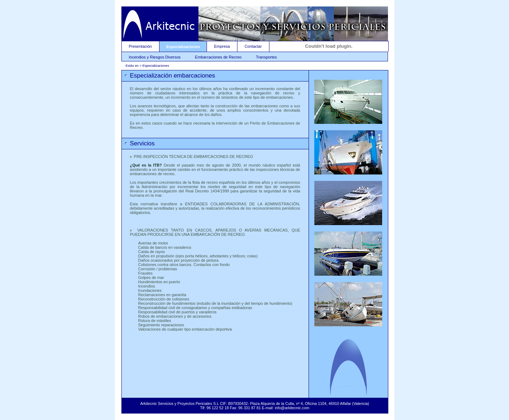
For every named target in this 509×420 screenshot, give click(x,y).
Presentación (140, 46)
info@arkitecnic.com (292, 408)
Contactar (253, 46)
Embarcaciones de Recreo (218, 57)
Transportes (266, 57)
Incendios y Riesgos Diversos (155, 57)
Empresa (222, 46)
